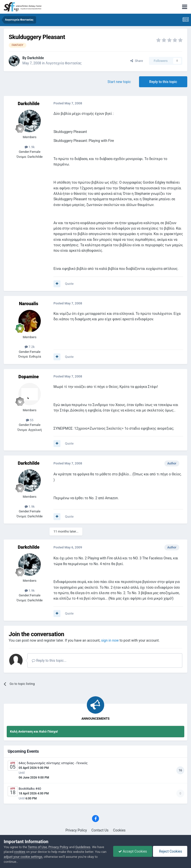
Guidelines (83, 847)
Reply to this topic (163, 82)
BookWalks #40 (30, 789)
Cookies (119, 830)
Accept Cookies (133, 851)
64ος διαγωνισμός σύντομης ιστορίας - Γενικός (53, 763)
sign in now (110, 640)
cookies (20, 852)
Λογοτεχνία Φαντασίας (64, 63)
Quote (69, 284)
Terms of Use (37, 847)
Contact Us (100, 830)
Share (137, 61)
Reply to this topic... (49, 661)
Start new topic (119, 82)
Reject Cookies (170, 851)
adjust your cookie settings (23, 857)
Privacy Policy (76, 830)
